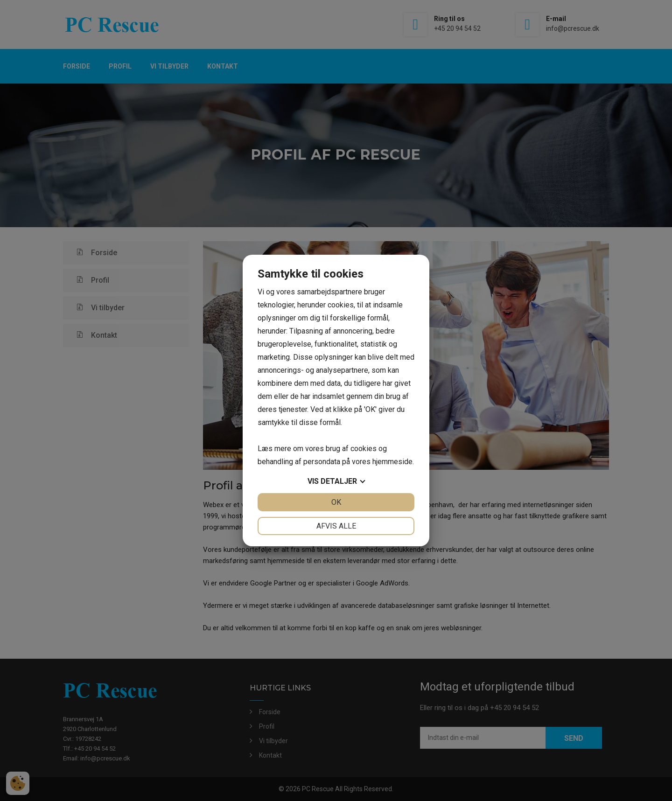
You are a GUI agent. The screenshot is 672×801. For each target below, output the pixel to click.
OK (336, 502)
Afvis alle (336, 526)
